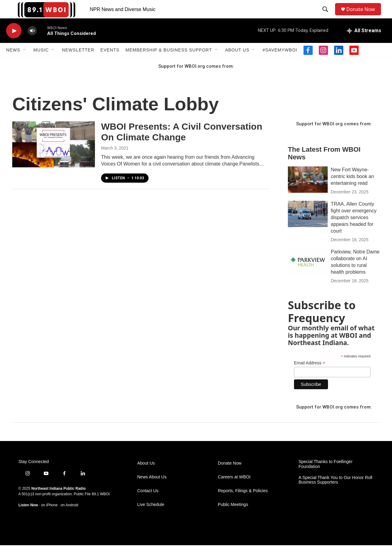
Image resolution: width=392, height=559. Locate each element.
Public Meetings (233, 518)
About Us (237, 64)
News (13, 64)
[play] (14, 45)
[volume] (32, 45)
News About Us (152, 491)
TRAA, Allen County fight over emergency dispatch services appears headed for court (354, 231)
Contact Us (148, 505)
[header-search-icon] (326, 16)
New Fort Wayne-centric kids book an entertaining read (352, 190)
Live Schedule (151, 518)
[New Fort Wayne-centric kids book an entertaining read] (308, 193)
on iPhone (49, 519)
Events (110, 64)
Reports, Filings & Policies (243, 505)
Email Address (310, 377)
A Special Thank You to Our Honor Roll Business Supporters (335, 494)
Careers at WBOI (234, 491)
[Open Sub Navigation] (25, 64)
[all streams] (364, 44)
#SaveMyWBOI (280, 64)
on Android (69, 519)
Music (41, 64)
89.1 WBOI (101, 508)
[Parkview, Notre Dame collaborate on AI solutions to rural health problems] (308, 276)
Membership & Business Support (169, 64)
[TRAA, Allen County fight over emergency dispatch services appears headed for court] (308, 228)
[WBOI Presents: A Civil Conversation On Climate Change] (54, 158)
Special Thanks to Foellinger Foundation (326, 478)
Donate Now (364, 16)
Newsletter (78, 64)
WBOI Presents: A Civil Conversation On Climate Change (182, 146)
